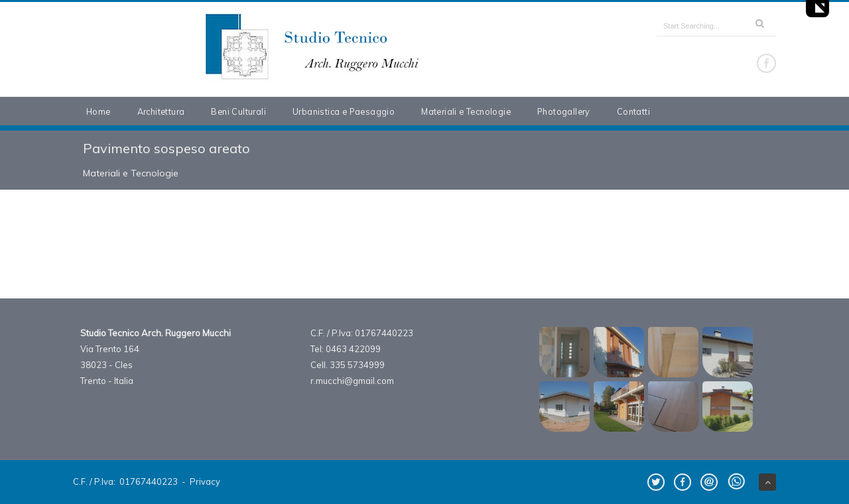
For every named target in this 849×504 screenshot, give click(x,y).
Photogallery (564, 111)
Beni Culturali (238, 111)
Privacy (205, 481)
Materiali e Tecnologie (466, 111)
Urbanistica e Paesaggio (344, 111)
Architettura (161, 111)
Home (98, 111)
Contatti (633, 111)
